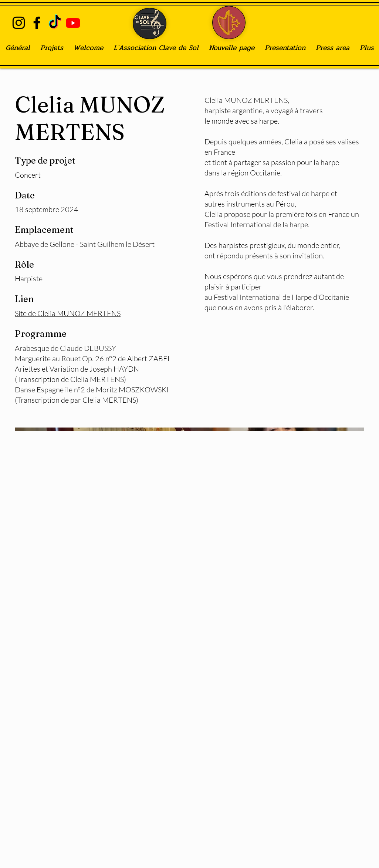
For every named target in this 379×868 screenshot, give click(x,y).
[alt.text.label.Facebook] (37, 23)
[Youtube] (73, 23)
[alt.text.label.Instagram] (19, 23)
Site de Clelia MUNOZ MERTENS (68, 313)
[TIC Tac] (55, 23)
